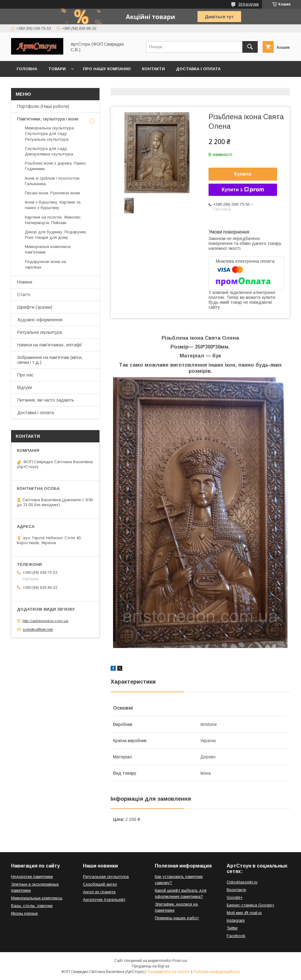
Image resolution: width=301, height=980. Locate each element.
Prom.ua (180, 961)
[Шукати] (250, 47)
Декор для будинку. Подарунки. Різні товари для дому (56, 235)
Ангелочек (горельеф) (104, 900)
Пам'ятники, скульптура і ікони (48, 119)
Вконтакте (236, 890)
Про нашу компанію (107, 69)
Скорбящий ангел (100, 884)
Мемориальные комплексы (37, 898)
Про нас (25, 375)
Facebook (236, 936)
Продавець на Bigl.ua (150, 966)
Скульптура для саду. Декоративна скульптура (49, 151)
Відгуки (25, 387)
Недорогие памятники (32, 877)
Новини (25, 282)
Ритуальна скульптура (40, 332)
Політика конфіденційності (217, 972)
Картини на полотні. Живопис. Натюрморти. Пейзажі (53, 220)
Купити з (243, 190)
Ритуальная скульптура (106, 877)
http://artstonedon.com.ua (45, 621)
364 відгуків (249, 4)
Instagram (236, 920)
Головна (27, 69)
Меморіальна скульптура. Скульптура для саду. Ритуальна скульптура (50, 133)
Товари (57, 69)
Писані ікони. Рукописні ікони (52, 193)
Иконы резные (24, 913)
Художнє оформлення (40, 320)
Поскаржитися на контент (168, 972)
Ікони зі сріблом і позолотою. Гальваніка (53, 181)
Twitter (232, 928)
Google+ (235, 897)
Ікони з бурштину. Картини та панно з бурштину (53, 205)
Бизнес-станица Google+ (250, 905)
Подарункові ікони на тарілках (45, 264)
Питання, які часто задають (46, 400)
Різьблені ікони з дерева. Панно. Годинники (56, 166)
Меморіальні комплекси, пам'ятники (48, 249)
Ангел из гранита (99, 892)
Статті (24, 295)
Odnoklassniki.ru (242, 882)
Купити (243, 174)
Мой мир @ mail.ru (244, 913)
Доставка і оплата (198, 69)
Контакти (153, 69)
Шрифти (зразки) (35, 307)
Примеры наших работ (177, 918)
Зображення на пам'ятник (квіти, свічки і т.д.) (50, 360)
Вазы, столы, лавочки (32, 906)
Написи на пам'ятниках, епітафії (50, 345)
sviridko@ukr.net (38, 629)
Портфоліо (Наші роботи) (43, 106)
